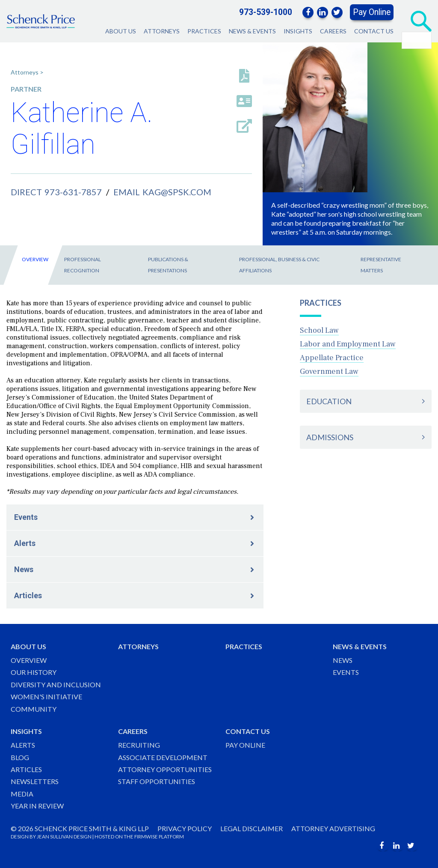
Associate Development (163, 757)
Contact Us (374, 31)
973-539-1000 (266, 12)
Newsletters (35, 781)
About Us (121, 31)
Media (22, 794)
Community (34, 709)
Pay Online (372, 12)
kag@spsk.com (177, 192)
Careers (333, 31)
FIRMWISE (146, 837)
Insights (298, 31)
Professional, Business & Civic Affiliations (279, 265)
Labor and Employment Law (348, 344)
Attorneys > (27, 72)
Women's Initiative (46, 696)
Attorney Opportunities (165, 769)
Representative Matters (381, 265)
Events (26, 517)
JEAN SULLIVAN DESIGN (64, 837)
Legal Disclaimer (252, 828)
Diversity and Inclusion (56, 685)
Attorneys (162, 31)
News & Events (252, 31)
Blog (20, 757)
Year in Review (37, 806)
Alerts (25, 543)
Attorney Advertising (333, 828)
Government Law (329, 371)
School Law (319, 330)
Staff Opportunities (157, 781)
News (24, 569)
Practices (204, 31)
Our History (34, 672)
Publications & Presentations (168, 265)
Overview (35, 259)
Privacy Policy (185, 828)
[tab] (366, 401)
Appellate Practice (332, 358)
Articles (28, 595)
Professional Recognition (83, 265)
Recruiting (139, 745)
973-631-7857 (73, 192)
